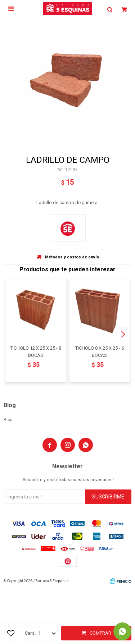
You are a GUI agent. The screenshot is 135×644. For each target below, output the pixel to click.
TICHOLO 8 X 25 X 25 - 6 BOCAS (100, 352)
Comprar (100, 633)
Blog (8, 420)
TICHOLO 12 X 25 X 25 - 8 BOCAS (36, 352)
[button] (123, 334)
